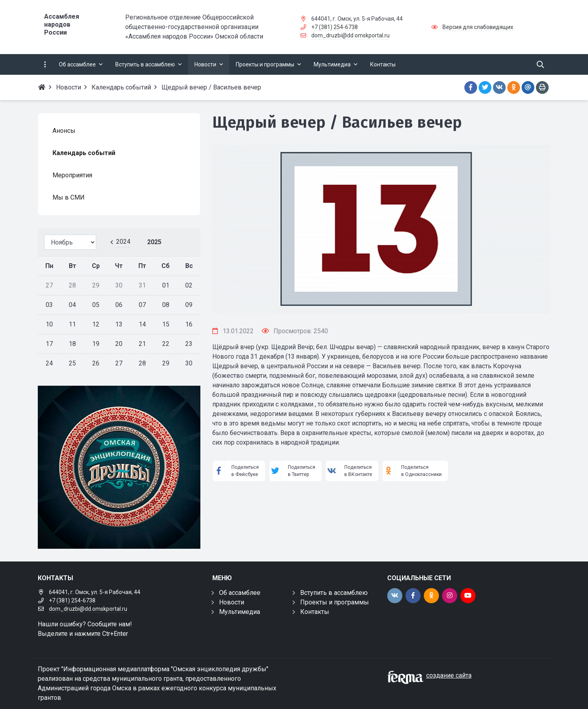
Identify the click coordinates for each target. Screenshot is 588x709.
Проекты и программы (335, 602)
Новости (232, 602)
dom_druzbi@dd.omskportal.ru (350, 35)
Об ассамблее (240, 593)
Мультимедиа (240, 612)
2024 (123, 242)
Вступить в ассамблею (334, 593)
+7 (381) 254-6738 (335, 27)
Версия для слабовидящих (478, 27)
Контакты (315, 612)
